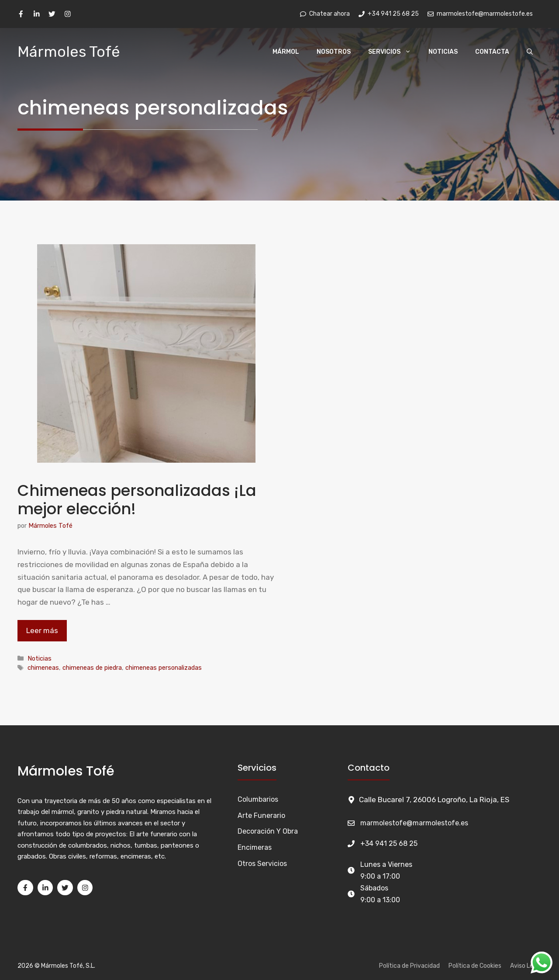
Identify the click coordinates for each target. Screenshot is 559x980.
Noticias (443, 52)
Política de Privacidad (409, 966)
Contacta (492, 52)
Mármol (286, 52)
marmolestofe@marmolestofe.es (414, 823)
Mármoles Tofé (69, 52)
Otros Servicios (262, 864)
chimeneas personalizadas (164, 668)
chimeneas (43, 668)
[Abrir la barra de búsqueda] (530, 52)
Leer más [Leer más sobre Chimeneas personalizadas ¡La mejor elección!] (42, 630)
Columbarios (258, 799)
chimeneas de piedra (92, 668)
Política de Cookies (475, 966)
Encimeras (255, 847)
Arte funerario (261, 816)
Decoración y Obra (268, 831)
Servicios (394, 52)
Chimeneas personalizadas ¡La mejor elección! (137, 500)
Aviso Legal (526, 966)
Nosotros (334, 52)
